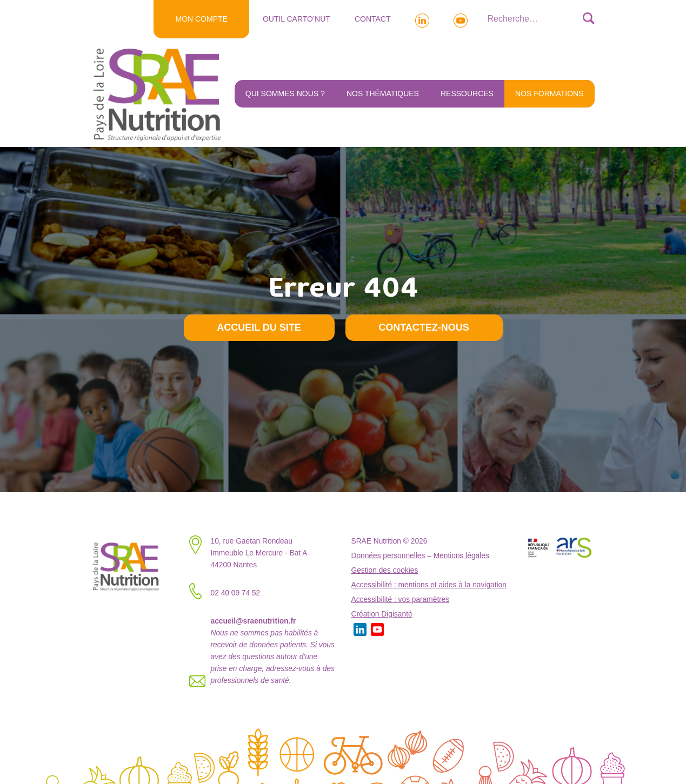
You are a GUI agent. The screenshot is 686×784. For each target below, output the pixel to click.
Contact (373, 19)
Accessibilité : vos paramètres (401, 599)
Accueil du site (259, 327)
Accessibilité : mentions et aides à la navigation (429, 585)
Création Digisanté (382, 614)
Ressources (467, 93)
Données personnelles (388, 556)
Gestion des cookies (385, 570)
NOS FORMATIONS (550, 93)
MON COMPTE (201, 19)
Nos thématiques (383, 93)
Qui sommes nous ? (285, 93)
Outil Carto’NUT (297, 19)
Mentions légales (461, 556)
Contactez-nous (424, 327)
